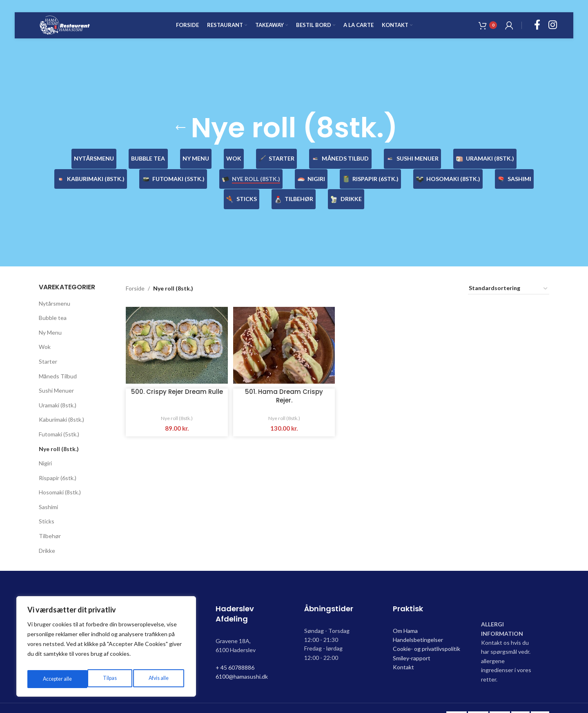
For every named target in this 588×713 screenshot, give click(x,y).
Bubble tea (53, 297)
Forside (135, 268)
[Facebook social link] (537, 31)
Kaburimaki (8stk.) (61, 399)
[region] (106, 649)
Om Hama (405, 610)
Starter (48, 341)
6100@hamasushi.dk (242, 656)
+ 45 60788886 (235, 647)
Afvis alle (97, 679)
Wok (45, 327)
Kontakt (403, 647)
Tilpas (48, 679)
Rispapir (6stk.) (58, 457)
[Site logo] (77, 30)
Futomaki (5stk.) (59, 414)
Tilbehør (50, 515)
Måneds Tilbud (58, 356)
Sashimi (48, 486)
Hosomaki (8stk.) (60, 472)
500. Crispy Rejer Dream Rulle (176, 374)
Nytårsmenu (55, 283)
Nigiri (45, 443)
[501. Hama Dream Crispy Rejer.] (283, 324)
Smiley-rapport (412, 638)
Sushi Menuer (56, 370)
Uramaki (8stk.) (58, 385)
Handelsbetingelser (418, 619)
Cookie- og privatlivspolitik (427, 629)
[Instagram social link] (553, 31)
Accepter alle (155, 679)
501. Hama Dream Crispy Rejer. (284, 374)
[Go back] (180, 128)
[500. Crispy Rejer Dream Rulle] (176, 324)
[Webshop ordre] (509, 268)
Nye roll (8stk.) (59, 428)
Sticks (47, 501)
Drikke (47, 530)
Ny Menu (50, 312)
